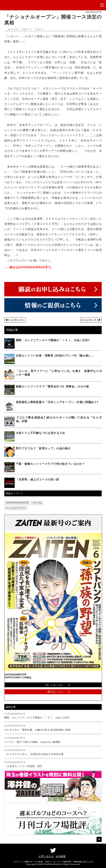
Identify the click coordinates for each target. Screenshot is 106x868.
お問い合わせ (46, 856)
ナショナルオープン (16, 508)
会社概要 (61, 856)
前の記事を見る (90, 320)
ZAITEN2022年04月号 (17, 503)
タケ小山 (37, 503)
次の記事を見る (16, 320)
